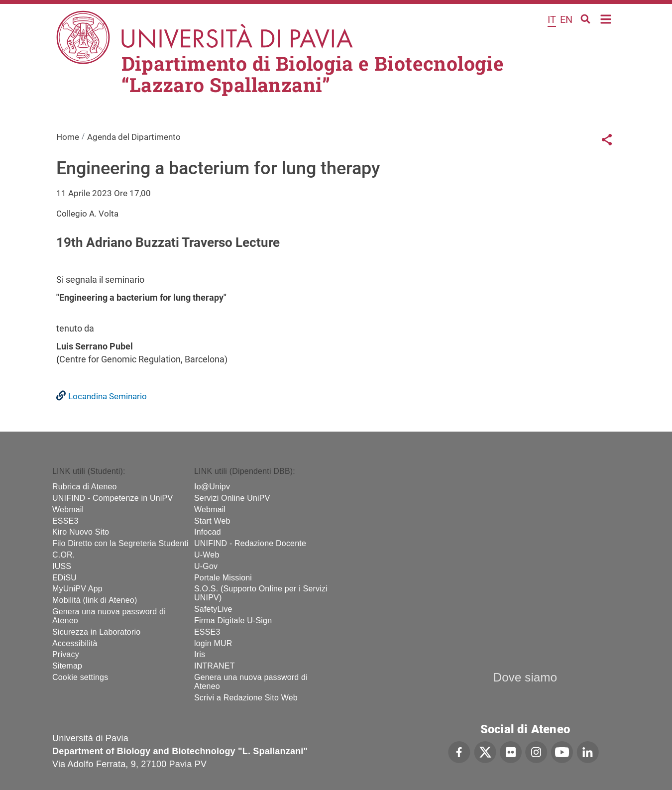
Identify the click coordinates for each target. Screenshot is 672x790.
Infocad (208, 532)
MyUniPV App (77, 589)
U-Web (207, 555)
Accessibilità (75, 643)
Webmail (68, 509)
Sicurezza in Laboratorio (96, 632)
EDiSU (64, 578)
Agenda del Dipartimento (134, 137)
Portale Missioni (223, 578)
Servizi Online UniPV (232, 498)
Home (606, 18)
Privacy (66, 654)
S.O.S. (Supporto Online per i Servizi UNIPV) (261, 593)
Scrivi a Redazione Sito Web (246, 698)
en (566, 19)
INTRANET (215, 666)
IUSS (62, 566)
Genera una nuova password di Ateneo (109, 616)
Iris (200, 654)
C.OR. (63, 555)
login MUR (213, 643)
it (552, 19)
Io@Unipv (212, 487)
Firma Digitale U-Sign (233, 621)
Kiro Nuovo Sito (81, 532)
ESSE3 (65, 521)
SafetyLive (213, 609)
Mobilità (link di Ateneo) (95, 600)
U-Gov (206, 566)
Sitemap (67, 666)
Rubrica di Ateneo (85, 487)
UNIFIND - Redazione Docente (250, 543)
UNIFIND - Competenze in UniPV (112, 498)
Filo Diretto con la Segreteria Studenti (120, 543)
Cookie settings (80, 677)
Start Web (212, 521)
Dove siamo (525, 677)
